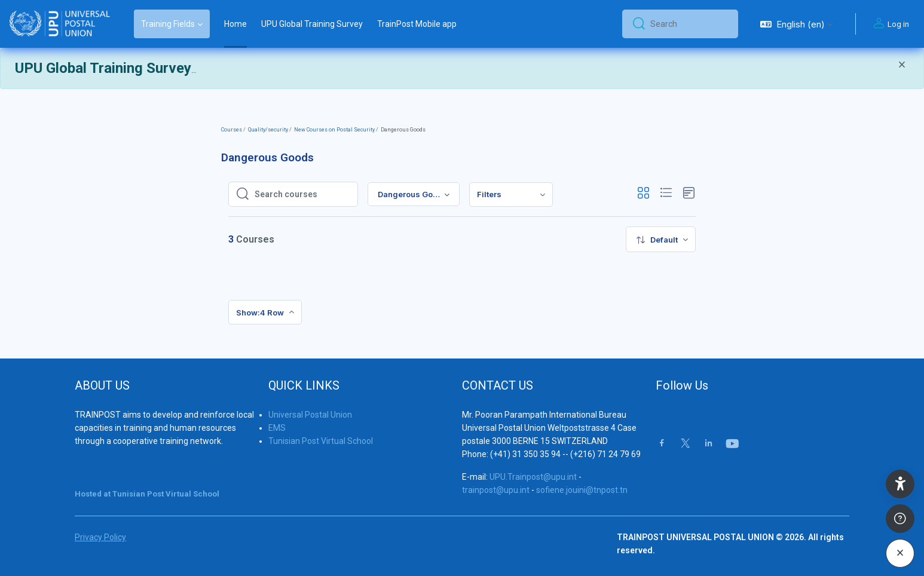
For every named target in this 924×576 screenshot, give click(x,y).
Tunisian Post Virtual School (321, 441)
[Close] (902, 66)
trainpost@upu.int (496, 490)
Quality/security (268, 130)
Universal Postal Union (310, 415)
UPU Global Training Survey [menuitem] (312, 24)
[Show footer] (900, 519)
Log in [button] (890, 24)
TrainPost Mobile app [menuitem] (417, 24)
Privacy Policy (100, 537)
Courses (232, 130)
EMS (277, 428)
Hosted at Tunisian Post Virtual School (147, 494)
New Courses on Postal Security (334, 130)
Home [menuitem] (235, 24)
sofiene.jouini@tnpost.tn (582, 490)
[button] (796, 24)
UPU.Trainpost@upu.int (533, 477)
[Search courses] (302, 194)
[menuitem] (511, 194)
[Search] (689, 24)
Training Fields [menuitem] (168, 24)
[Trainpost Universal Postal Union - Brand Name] (60, 24)
